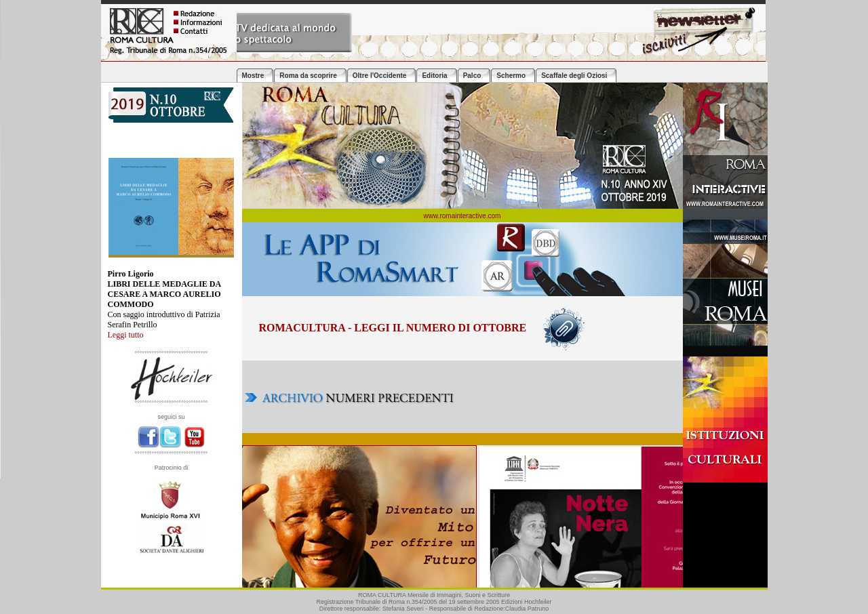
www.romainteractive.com (462, 216)
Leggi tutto (126, 335)
